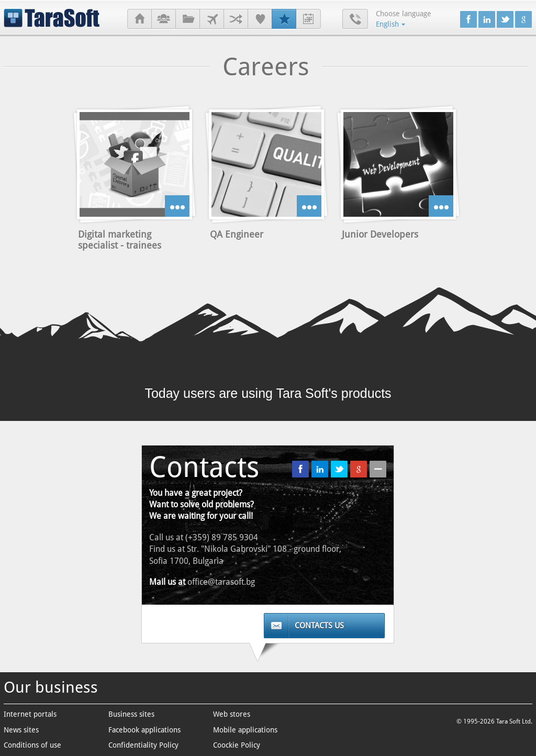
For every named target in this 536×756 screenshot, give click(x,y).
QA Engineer (237, 234)
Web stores (232, 714)
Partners (236, 19)
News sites (21, 730)
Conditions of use (32, 745)
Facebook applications (144, 730)
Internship (309, 19)
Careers (284, 19)
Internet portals (30, 714)
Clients (212, 19)
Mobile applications (245, 730)
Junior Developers (380, 234)
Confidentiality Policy (143, 745)
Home (139, 19)
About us (164, 19)
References (260, 19)
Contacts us (319, 626)
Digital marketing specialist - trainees (120, 240)
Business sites (131, 714)
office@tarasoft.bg (221, 582)
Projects (188, 19)
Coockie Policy (237, 745)
